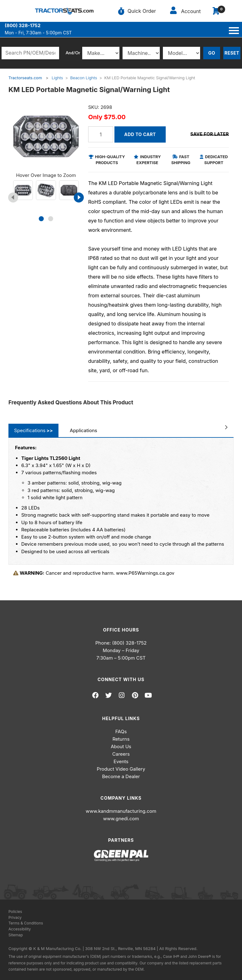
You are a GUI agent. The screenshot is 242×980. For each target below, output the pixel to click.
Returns (121, 739)
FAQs (121, 731)
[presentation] (13, 197)
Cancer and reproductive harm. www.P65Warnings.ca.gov (94, 573)
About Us (121, 746)
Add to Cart (140, 134)
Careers (121, 754)
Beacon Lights (84, 78)
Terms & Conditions (26, 923)
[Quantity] (101, 134)
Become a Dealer (121, 776)
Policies (15, 912)
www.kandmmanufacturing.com (121, 811)
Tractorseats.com (25, 78)
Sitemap (16, 935)
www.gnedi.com (121, 819)
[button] (41, 219)
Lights (57, 78)
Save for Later (210, 134)
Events (121, 761)
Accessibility (20, 929)
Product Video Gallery (121, 769)
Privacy (15, 917)
